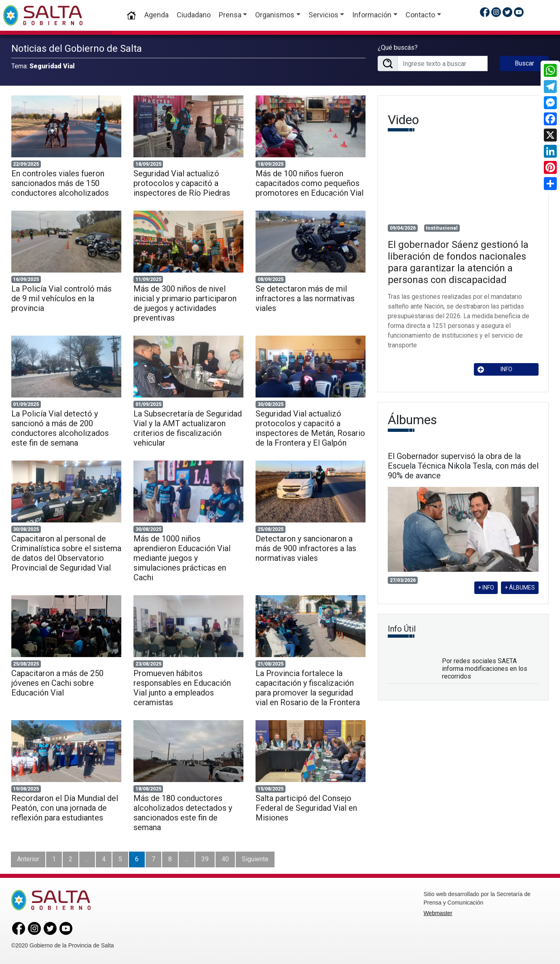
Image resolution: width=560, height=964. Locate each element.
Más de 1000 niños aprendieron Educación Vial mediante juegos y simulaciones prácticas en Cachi (182, 558)
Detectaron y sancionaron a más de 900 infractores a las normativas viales (306, 548)
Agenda (156, 15)
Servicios (323, 15)
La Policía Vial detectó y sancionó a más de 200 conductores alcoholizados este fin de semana (60, 428)
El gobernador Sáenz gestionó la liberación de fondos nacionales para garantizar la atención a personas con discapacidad (458, 262)
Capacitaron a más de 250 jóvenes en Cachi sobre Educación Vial (57, 683)
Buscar (524, 63)
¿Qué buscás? (398, 48)
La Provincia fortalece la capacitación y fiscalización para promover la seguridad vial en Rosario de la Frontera (308, 688)
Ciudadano (194, 15)
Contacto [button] (420, 15)
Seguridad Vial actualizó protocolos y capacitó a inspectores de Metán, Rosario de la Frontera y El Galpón (310, 428)
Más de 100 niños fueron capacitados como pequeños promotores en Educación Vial (310, 183)
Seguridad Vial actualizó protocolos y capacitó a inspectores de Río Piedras (182, 183)
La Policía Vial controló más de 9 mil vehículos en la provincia (61, 298)
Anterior (28, 859)
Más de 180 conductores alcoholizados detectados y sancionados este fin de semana (183, 813)
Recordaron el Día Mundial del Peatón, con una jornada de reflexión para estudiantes (65, 808)
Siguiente (255, 859)
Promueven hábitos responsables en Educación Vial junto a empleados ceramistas (182, 688)
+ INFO (486, 588)
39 (205, 859)
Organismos (275, 15)
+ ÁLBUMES (520, 588)
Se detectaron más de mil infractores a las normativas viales (305, 298)
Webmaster (438, 913)
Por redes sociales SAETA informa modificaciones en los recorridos (485, 669)
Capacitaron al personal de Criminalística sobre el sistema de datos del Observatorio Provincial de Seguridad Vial (66, 553)
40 (225, 859)
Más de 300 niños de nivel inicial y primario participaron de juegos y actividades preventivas (185, 303)
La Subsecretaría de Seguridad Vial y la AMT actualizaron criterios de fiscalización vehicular (188, 428)
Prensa (230, 15)
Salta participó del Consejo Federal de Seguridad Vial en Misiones (306, 808)
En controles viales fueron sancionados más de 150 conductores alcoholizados (60, 183)
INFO (495, 369)
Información (372, 15)
